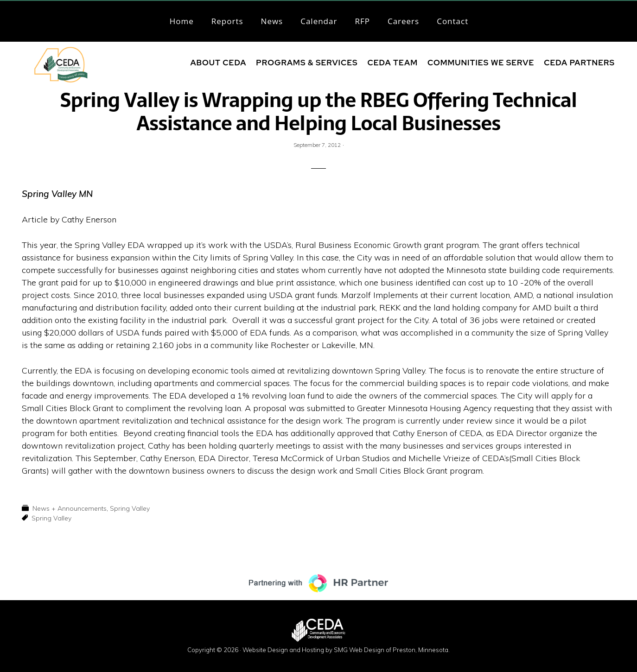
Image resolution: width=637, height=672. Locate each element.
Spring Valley (130, 508)
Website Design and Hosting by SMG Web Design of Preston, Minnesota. (346, 650)
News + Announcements (70, 508)
